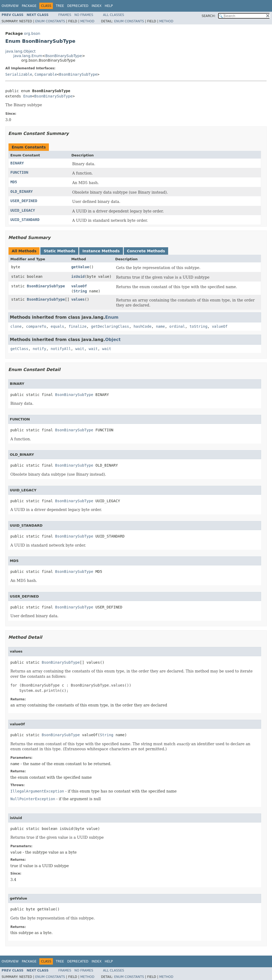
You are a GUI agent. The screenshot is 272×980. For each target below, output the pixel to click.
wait (80, 349)
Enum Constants (50, 21)
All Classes (114, 15)
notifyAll (61, 349)
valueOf (79, 286)
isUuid (78, 276)
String (80, 291)
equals (58, 326)
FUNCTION (19, 172)
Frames (65, 15)
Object (113, 340)
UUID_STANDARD (25, 220)
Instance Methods (101, 251)
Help (109, 6)
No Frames (84, 15)
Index (97, 6)
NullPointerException (33, 799)
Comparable (46, 74)
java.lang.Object (20, 51)
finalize (77, 326)
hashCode (143, 326)
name (160, 326)
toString (198, 326)
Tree (60, 6)
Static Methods (59, 251)
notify (39, 349)
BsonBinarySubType (63, 56)
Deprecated (78, 6)
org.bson (32, 33)
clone (16, 326)
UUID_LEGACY (23, 210)
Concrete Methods (146, 251)
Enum (28, 96)
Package (29, 6)
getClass (19, 349)
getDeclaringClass (110, 326)
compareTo (36, 326)
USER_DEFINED (24, 201)
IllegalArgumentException (37, 791)
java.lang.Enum (28, 56)
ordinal (177, 326)
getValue (80, 267)
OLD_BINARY (22, 191)
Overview (10, 6)
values (78, 299)
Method (87, 21)
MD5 (14, 182)
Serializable (19, 74)
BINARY (17, 163)
